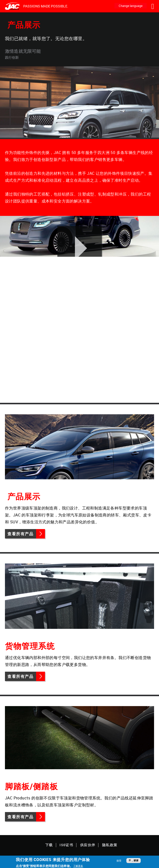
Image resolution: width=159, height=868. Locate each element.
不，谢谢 (134, 860)
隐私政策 (110, 845)
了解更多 (78, 866)
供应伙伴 (88, 845)
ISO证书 (66, 845)
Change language (131, 6)
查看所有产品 (21, 534)
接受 (119, 861)
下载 (49, 845)
